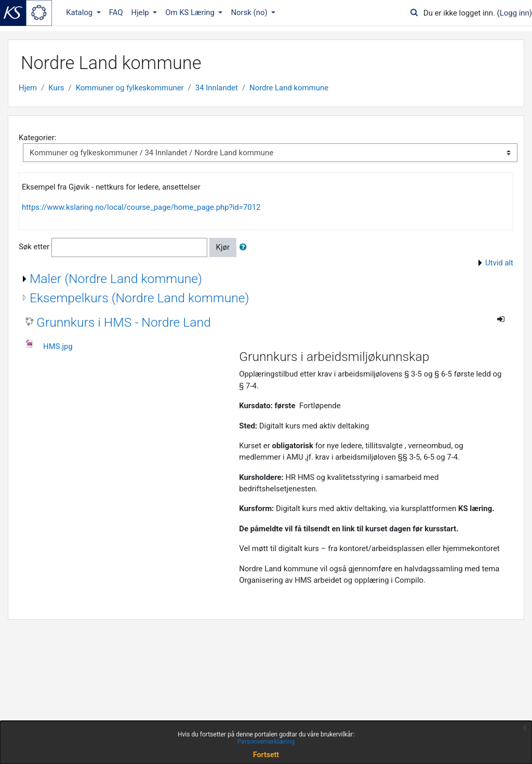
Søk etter (34, 247)
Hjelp (141, 12)
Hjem (28, 88)
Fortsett (266, 755)
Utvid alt (499, 263)
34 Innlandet (217, 88)
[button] (245, 247)
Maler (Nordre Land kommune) (116, 279)
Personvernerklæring (266, 742)
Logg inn (515, 13)
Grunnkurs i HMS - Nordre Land (124, 322)
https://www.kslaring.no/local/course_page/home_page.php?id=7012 (141, 207)
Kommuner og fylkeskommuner (130, 88)
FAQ (116, 12)
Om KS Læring (191, 12)
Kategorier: (37, 138)
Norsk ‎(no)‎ (250, 12)
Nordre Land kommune (289, 88)
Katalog (80, 12)
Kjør (223, 247)
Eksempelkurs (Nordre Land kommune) (139, 298)
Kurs (56, 88)
